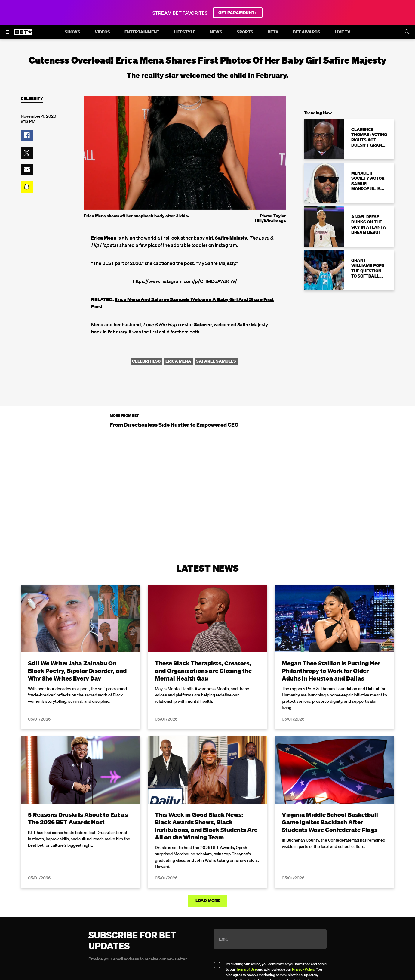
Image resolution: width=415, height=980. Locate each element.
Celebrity (32, 99)
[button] (27, 136)
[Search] (407, 32)
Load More (207, 901)
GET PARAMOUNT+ (238, 13)
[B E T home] (23, 35)
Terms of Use (246, 969)
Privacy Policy (303, 969)
